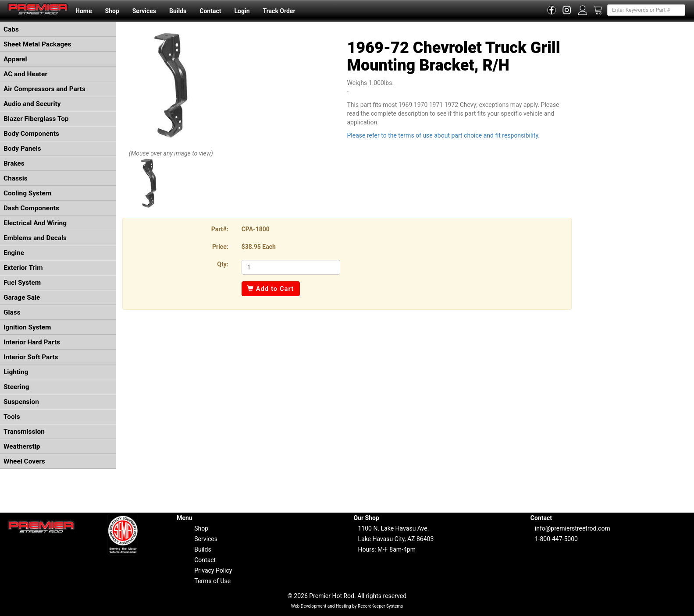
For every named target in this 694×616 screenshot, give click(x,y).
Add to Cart (271, 289)
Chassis (16, 178)
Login (242, 11)
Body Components (31, 134)
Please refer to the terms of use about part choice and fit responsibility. (443, 135)
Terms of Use (212, 581)
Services (144, 11)
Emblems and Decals (35, 238)
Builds (178, 11)
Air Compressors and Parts (44, 89)
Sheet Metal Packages (37, 44)
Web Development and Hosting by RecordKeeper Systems (347, 606)
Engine (14, 253)
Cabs (11, 29)
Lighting (16, 372)
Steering (16, 387)
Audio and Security (32, 104)
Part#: (220, 229)
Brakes (14, 163)
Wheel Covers (24, 461)
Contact (210, 11)
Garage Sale (22, 297)
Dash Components (31, 208)
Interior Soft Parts (31, 357)
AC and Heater (25, 74)
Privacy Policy (213, 570)
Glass (12, 312)
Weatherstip (22, 446)
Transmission (24, 432)
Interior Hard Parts (32, 342)
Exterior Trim (23, 268)
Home (84, 11)
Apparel (15, 59)
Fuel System (22, 283)
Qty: (222, 264)
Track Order (279, 11)
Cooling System (27, 193)
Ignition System (27, 327)
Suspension (21, 402)
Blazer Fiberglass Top (36, 119)
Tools (12, 417)
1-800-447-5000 (556, 539)
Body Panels (22, 149)
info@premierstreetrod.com (573, 528)
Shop (112, 11)
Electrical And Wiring (35, 223)
